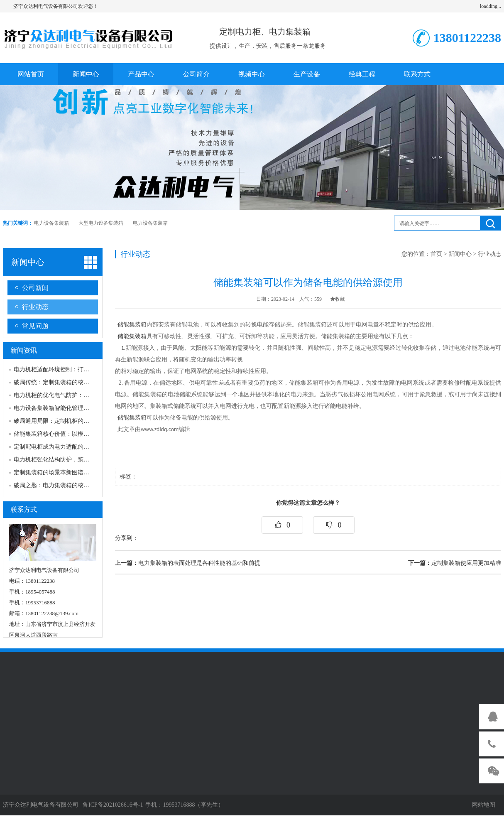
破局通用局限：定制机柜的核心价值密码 (66, 421)
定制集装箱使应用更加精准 (455, 563)
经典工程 (362, 74)
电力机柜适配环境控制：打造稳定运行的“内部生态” (80, 369)
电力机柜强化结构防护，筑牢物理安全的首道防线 (78, 460)
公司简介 (196, 74)
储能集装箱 (132, 325)
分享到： (127, 538)
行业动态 (35, 307)
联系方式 (417, 74)
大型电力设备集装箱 (101, 223)
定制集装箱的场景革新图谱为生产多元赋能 (69, 472)
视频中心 (252, 74)
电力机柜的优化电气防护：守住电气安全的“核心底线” (83, 395)
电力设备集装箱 (51, 223)
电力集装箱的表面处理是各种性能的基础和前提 (188, 563)
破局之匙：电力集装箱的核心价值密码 (63, 485)
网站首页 (31, 74)
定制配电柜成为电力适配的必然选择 (60, 447)
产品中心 (141, 74)
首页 (436, 254)
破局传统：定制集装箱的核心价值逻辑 (63, 382)
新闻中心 (86, 74)
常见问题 (35, 326)
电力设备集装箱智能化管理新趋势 (57, 408)
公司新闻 (35, 288)
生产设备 (307, 74)
